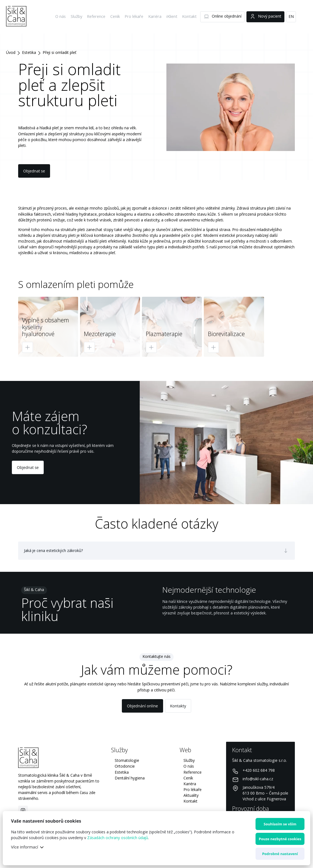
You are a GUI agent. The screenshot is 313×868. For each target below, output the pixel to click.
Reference (98, 17)
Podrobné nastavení (280, 854)
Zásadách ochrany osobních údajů (118, 838)
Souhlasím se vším (280, 824)
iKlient (173, 17)
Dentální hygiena (130, 778)
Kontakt (190, 17)
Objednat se (34, 171)
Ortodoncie (125, 767)
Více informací (25, 847)
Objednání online (143, 706)
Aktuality (191, 796)
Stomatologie (127, 761)
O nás (63, 17)
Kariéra (156, 17)
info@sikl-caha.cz (258, 779)
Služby (79, 17)
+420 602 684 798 (259, 771)
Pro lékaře (136, 17)
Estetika (29, 53)
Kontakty (178, 706)
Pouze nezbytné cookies (280, 839)
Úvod (11, 53)
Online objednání (223, 17)
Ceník (117, 17)
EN (291, 17)
